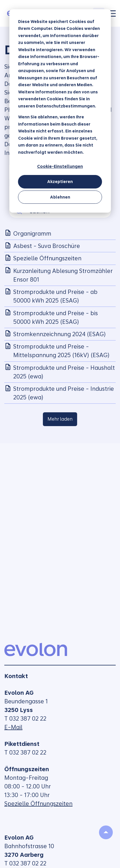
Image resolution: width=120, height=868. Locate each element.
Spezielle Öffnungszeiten (38, 804)
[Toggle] (112, 14)
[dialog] (60, 111)
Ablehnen (60, 197)
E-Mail (13, 727)
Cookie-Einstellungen (60, 166)
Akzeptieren (60, 182)
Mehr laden (60, 419)
